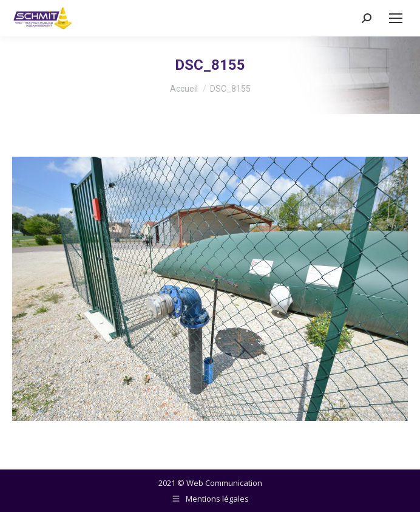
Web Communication (224, 483)
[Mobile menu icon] (396, 18)
